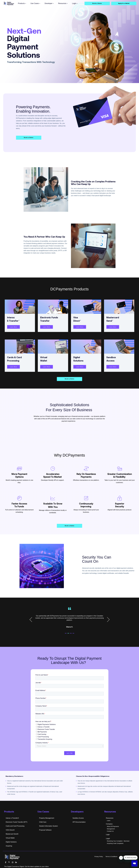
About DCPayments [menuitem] (113, 826)
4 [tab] (75, 634)
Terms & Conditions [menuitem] (111, 857)
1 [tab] (67, 634)
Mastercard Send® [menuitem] (12, 834)
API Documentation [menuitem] (79, 822)
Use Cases (35, 3)
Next (107, 620)
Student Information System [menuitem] (48, 826)
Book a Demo (97, 3)
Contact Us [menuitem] (110, 831)
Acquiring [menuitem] (9, 846)
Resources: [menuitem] (110, 818)
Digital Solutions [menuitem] (11, 842)
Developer (49, 3)
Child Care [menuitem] (43, 822)
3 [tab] (73, 634)
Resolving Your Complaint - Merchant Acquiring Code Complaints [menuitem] (118, 842)
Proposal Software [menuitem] (45, 830)
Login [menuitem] (108, 835)
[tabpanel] (70, 619)
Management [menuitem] (111, 829)
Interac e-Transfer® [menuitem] (12, 818)
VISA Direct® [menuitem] (10, 830)
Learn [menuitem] (109, 821)
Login (75, 3)
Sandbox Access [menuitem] (78, 818)
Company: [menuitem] (109, 824)
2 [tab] (70, 634)
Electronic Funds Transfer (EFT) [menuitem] (17, 822)
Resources (63, 3)
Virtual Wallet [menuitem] (10, 838)
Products (22, 3)
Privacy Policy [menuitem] (99, 857)
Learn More (13, 327)
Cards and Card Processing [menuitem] (15, 826)
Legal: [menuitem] (108, 839)
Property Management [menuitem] (47, 818)
